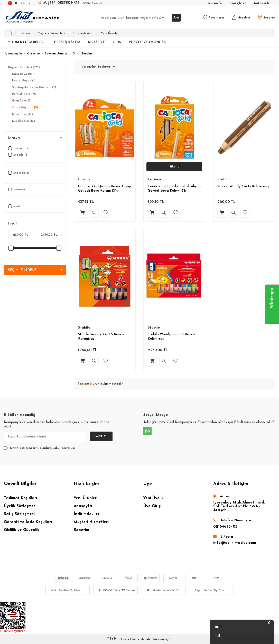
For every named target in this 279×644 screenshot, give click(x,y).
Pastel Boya (24, 81)
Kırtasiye (96, 42)
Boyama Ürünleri (57, 54)
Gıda (117, 42)
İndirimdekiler (83, 33)
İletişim (25, 33)
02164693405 (225, 527)
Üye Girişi (152, 506)
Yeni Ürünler (110, 33)
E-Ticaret (124, 639)
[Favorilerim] (214, 18)
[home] (10, 33)
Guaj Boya (22, 101)
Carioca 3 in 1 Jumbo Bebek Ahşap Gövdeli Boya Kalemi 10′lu (105, 189)
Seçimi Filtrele (35, 270)
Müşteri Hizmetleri (51, 33)
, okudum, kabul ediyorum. (40, 448)
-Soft (112, 639)
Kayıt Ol (101, 436)
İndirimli (17, 190)
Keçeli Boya (24, 121)
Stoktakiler (19, 173)
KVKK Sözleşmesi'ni (24, 448)
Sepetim (81, 530)
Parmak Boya (25, 94)
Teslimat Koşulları (20, 498)
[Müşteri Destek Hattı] (70, 3)
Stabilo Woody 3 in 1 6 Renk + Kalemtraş (101, 337)
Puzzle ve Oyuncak (147, 42)
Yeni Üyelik (154, 498)
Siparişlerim (238, 3)
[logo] (33, 18)
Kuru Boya (23, 74)
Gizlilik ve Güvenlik (22, 530)
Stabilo (223, 179)
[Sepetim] (266, 18)
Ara (176, 18)
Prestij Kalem (67, 42)
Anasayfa (215, 3)
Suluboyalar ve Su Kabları (34, 87)
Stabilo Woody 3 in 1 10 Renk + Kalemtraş (171, 337)
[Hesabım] (241, 18)
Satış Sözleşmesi (19, 514)
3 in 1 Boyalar (25, 108)
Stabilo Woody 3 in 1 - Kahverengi (243, 186)
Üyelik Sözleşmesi (20, 506)
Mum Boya (22, 114)
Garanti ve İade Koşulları (28, 522)
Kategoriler (263, 3)
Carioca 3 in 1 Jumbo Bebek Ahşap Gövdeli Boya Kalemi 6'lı (174, 189)
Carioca (85, 179)
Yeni (14, 206)
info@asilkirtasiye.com (235, 543)
